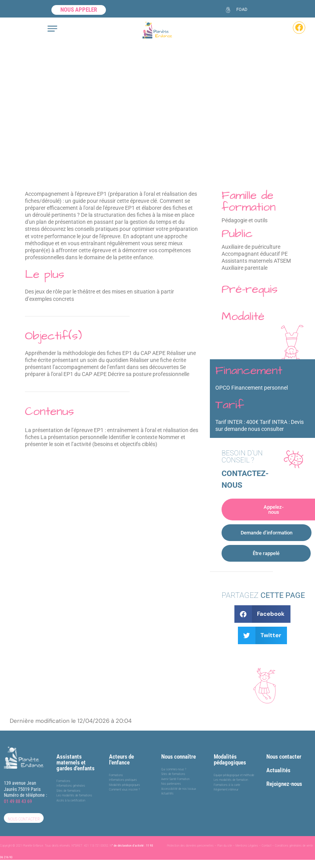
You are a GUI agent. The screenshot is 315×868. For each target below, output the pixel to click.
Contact (267, 846)
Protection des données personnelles (190, 846)
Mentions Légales (247, 846)
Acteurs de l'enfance (121, 760)
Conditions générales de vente (294, 846)
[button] (263, 614)
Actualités (278, 770)
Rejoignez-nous (284, 784)
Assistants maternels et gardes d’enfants (76, 763)
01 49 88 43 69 (18, 801)
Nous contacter (284, 757)
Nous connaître (179, 757)
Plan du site (225, 846)
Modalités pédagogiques (230, 760)
